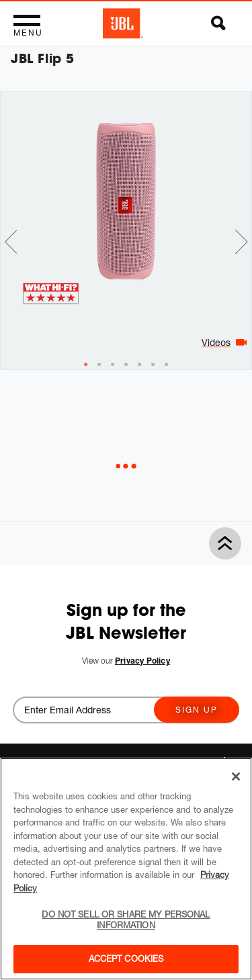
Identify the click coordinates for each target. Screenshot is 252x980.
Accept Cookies (126, 959)
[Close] (236, 776)
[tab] (86, 365)
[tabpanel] (126, 201)
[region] (126, 869)
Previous (11, 242)
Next (241, 242)
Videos (216, 342)
